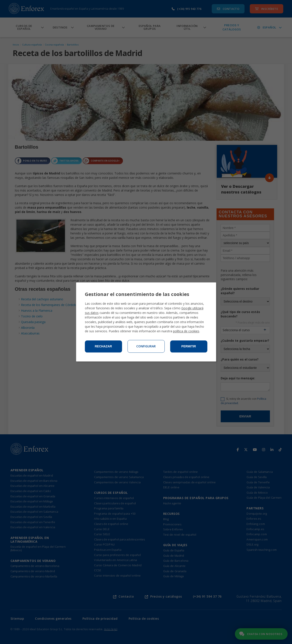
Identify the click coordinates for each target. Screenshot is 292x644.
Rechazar (103, 347)
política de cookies (186, 331)
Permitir (189, 347)
